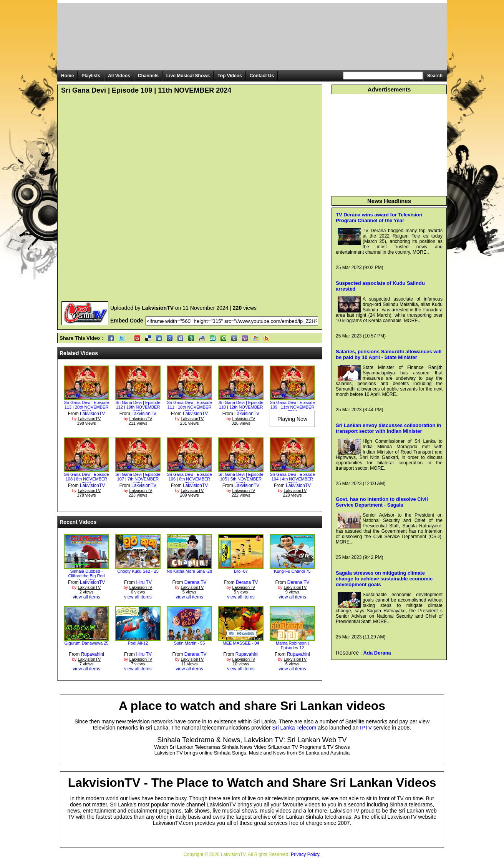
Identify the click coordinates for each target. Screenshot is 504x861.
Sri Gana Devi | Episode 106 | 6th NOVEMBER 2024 (189, 479)
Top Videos (230, 76)
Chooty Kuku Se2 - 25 (138, 571)
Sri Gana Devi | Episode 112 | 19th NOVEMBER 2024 (138, 407)
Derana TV (196, 582)
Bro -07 (241, 571)
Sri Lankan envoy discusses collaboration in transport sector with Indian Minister (389, 428)
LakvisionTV (92, 414)
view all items (86, 597)
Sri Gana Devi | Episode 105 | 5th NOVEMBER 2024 (241, 479)
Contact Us (262, 76)
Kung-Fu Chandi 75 (292, 571)
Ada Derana (377, 653)
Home (67, 76)
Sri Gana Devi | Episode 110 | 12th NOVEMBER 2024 (241, 407)
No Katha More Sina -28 (189, 571)
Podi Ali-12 (138, 643)
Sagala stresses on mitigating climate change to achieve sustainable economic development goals (384, 579)
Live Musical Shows (188, 76)
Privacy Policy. (306, 854)
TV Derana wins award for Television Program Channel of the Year (379, 218)
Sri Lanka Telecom (294, 728)
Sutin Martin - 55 (190, 643)
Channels (148, 76)
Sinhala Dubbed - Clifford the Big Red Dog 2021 (86, 576)
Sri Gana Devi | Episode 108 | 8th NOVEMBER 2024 (86, 479)
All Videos (119, 76)
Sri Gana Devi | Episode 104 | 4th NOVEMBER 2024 (292, 479)
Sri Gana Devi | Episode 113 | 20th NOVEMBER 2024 (86, 407)
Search (435, 76)
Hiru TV (144, 582)
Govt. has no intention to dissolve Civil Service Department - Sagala (382, 502)
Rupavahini (93, 654)
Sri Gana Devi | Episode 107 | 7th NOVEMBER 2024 (138, 479)
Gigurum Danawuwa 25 (87, 643)
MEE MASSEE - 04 (241, 643)
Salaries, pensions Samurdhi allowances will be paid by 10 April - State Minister (389, 354)
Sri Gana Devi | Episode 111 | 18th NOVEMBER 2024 (189, 407)
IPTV (366, 728)
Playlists (91, 76)
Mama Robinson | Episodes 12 (292, 645)
